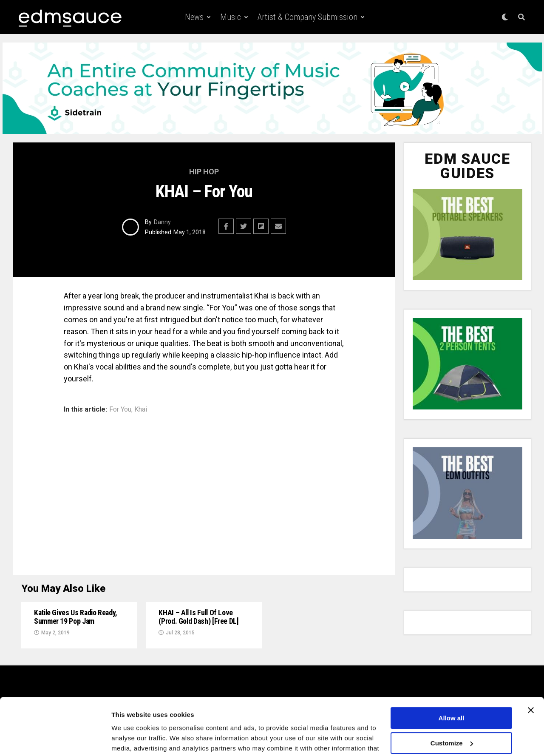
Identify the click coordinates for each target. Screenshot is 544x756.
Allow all (452, 675)
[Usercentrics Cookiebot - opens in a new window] (55, 739)
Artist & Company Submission (307, 17)
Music (231, 17)
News (194, 17)
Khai (141, 409)
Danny (162, 222)
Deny (452, 725)
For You (120, 409)
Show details (131, 739)
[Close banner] (531, 668)
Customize (452, 700)
